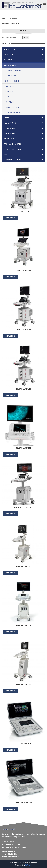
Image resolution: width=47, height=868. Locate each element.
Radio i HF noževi (12, 81)
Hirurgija (24, 118)
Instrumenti (10, 91)
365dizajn (29, 865)
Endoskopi (9, 86)
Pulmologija (24, 128)
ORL (24, 154)
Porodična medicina (24, 160)
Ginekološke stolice (13, 107)
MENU (40, 5)
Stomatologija (24, 139)
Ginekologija (24, 65)
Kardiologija (24, 49)
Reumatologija (24, 123)
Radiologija (24, 55)
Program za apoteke (24, 144)
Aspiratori (9, 102)
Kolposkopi (10, 97)
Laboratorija (24, 133)
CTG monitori (10, 76)
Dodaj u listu (10, 218)
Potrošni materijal (13, 112)
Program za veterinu (24, 149)
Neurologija (24, 60)
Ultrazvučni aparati (14, 70)
